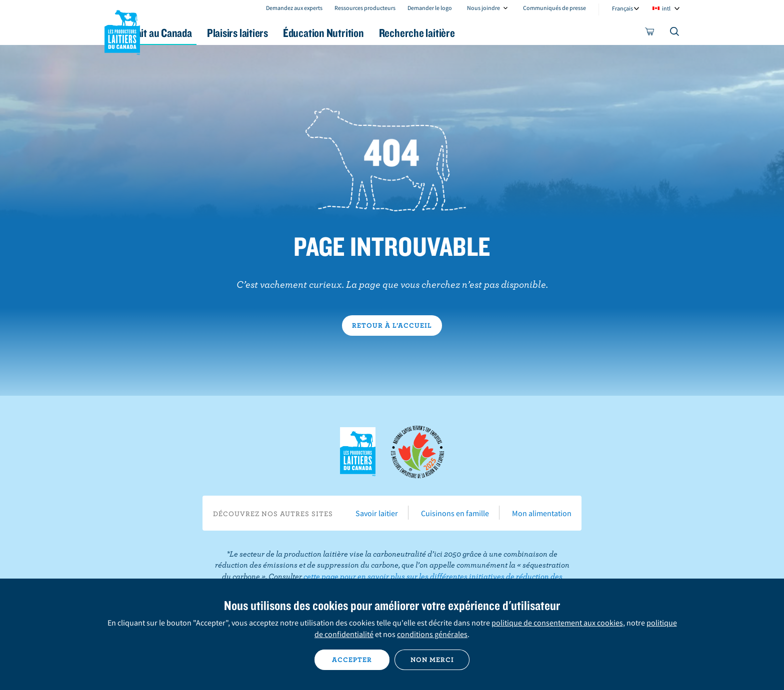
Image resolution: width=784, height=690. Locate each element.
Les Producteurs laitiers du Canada (122, 30)
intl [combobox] (666, 8)
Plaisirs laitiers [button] (293, 33)
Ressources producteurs (365, 8)
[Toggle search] (675, 33)
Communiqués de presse (554, 8)
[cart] (650, 33)
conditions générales (432, 634)
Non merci (432, 660)
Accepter (352, 660)
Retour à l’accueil (392, 325)
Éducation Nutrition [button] (391, 33)
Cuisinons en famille (455, 513)
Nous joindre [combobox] (483, 8)
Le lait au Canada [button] (201, 33)
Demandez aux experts (294, 8)
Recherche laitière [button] (495, 33)
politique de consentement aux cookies (557, 623)
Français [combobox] (622, 8)
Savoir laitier (377, 513)
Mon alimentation (542, 513)
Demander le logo (430, 8)
